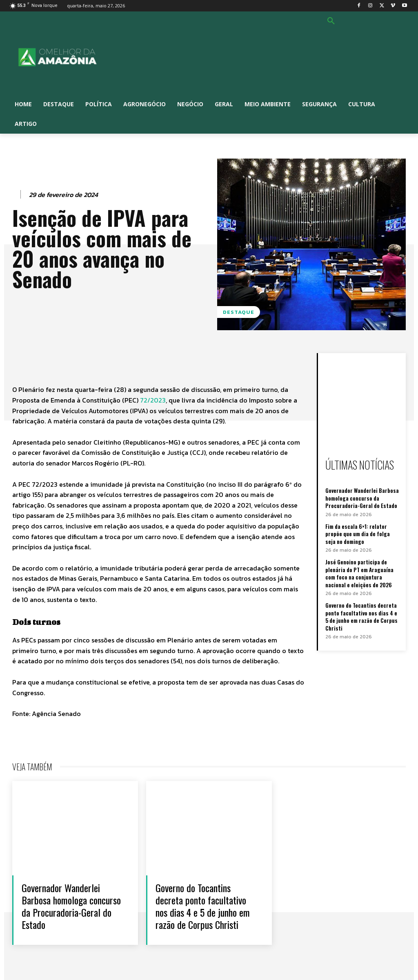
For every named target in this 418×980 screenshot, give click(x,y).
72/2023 (153, 400)
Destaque (239, 312)
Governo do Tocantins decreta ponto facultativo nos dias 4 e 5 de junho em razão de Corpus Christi (363, 615)
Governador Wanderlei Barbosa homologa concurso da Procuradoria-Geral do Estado (362, 498)
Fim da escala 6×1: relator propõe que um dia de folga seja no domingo (363, 533)
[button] (331, 21)
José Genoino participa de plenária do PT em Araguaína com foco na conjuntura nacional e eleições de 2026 (359, 572)
